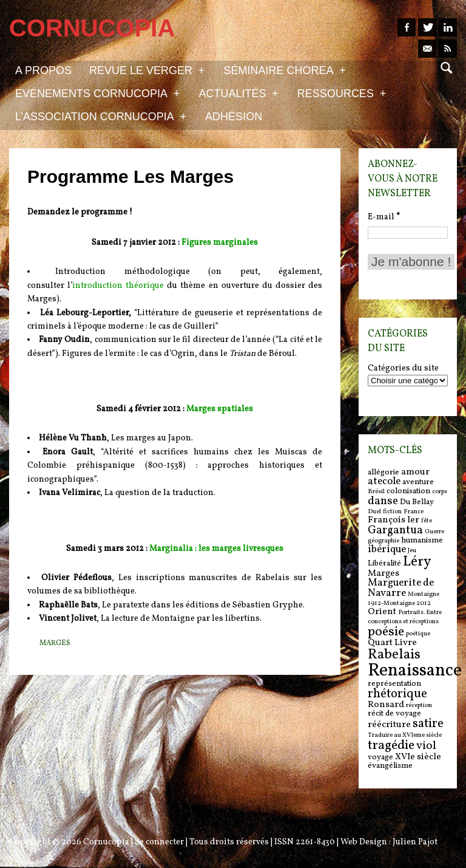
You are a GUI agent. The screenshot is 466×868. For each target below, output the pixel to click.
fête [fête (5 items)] (427, 521)
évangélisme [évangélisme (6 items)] (390, 766)
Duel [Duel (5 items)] (374, 512)
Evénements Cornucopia (97, 93)
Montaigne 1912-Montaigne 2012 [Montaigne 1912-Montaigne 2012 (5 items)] (404, 599)
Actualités (238, 93)
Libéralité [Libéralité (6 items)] (384, 563)
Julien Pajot (415, 842)
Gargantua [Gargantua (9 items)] (395, 530)
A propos (43, 70)
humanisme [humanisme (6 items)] (422, 540)
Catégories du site (403, 369)
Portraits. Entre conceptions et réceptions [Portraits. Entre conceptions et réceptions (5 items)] (405, 617)
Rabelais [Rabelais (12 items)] (394, 655)
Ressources (342, 93)
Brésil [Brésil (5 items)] (376, 492)
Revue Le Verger (147, 70)
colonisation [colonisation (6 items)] (408, 491)
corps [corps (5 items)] (440, 492)
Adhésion (234, 117)
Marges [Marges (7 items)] (383, 574)
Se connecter (159, 842)
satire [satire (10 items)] (428, 724)
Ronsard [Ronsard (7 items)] (386, 705)
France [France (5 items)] (414, 512)
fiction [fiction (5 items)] (392, 512)
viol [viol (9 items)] (426, 746)
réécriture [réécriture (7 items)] (389, 725)
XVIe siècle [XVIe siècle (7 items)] (418, 757)
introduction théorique (118, 286)
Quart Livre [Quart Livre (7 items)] (392, 643)
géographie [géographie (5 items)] (383, 541)
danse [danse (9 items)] (383, 501)
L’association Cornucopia (101, 116)
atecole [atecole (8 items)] (384, 482)
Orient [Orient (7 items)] (382, 612)
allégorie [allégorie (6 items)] (383, 472)
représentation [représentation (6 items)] (394, 684)
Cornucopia (106, 842)
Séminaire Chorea (284, 70)
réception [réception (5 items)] (419, 706)
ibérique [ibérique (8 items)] (387, 550)
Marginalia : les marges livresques (216, 549)
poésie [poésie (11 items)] (386, 632)
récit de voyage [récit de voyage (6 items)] (394, 713)
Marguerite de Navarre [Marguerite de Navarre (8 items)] (401, 588)
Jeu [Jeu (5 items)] (412, 551)
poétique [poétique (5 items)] (418, 634)
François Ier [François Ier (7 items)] (393, 520)
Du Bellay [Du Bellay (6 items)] (417, 502)
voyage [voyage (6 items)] (380, 757)
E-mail (384, 217)
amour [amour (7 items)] (415, 472)
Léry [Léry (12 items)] (417, 562)
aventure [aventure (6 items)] (418, 482)
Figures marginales (220, 243)
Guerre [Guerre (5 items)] (434, 532)
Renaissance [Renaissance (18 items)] (415, 671)
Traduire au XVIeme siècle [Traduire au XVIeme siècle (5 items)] (405, 735)
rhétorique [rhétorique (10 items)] (397, 694)
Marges (55, 643)
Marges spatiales (220, 409)
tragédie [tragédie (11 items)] (391, 746)
